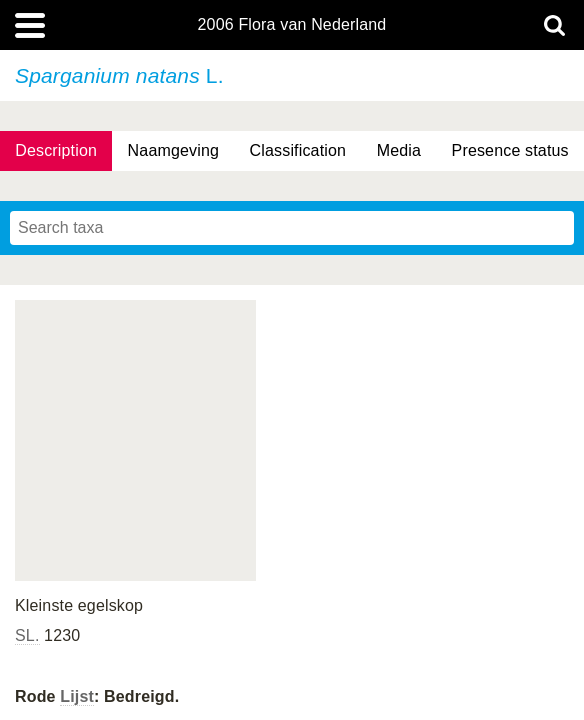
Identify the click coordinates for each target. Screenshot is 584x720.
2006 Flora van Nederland (292, 25)
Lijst (77, 696)
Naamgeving (173, 150)
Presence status (510, 150)
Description (56, 150)
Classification (298, 150)
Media (399, 150)
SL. (27, 635)
